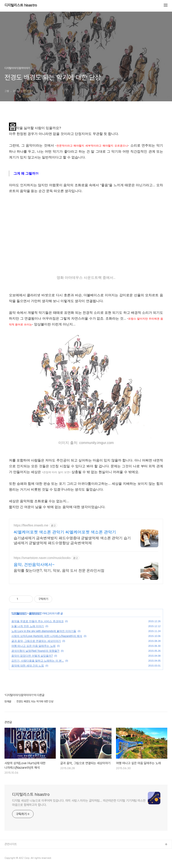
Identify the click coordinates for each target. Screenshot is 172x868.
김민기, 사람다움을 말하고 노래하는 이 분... (38, 661)
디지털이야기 (19, 613)
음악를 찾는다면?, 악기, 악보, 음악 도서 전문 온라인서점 (59, 570)
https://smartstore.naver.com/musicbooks (42, 558)
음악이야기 (35, 613)
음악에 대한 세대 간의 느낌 (28, 666)
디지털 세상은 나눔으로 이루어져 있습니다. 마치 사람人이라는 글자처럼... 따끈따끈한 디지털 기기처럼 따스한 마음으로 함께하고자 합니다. (79, 803)
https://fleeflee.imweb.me (31, 525)
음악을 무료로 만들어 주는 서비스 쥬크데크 (38, 621)
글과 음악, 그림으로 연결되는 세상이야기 (36, 641)
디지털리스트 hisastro (21, 5)
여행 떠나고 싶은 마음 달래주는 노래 (33, 646)
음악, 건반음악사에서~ (34, 565)
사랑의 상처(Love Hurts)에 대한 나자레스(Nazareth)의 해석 (47, 636)
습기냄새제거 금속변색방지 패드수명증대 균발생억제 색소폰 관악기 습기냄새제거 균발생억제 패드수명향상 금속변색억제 (72, 540)
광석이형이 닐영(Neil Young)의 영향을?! (35, 651)
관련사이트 (11, 844)
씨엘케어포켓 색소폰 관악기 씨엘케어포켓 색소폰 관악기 (65, 532)
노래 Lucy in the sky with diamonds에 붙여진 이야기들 (44, 631)
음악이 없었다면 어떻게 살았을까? (32, 656)
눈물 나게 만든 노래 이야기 (28, 626)
